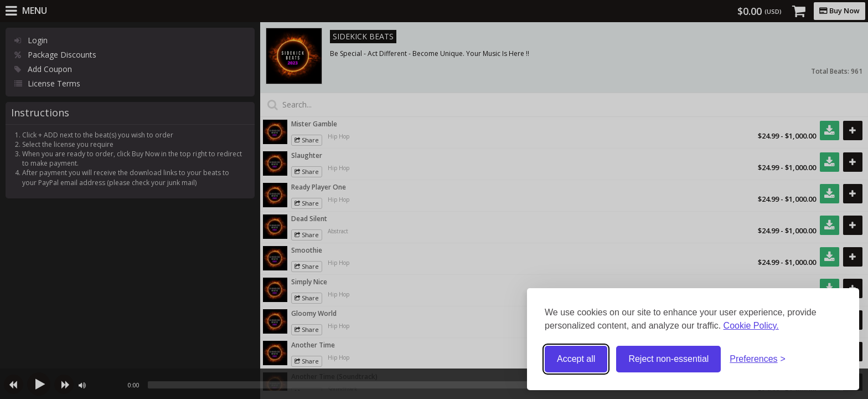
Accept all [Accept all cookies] (576, 359)
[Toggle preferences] (758, 359)
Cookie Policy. (751, 326)
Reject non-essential (668, 359)
